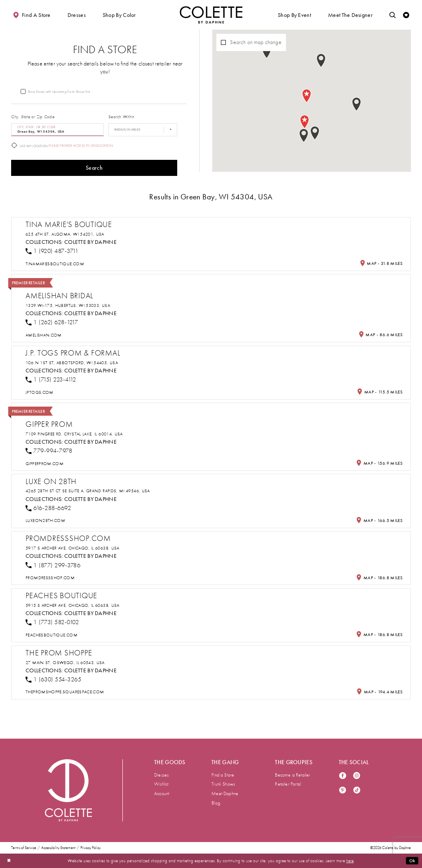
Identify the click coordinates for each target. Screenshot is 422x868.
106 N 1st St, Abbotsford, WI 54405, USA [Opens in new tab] (72, 363)
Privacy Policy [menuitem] (90, 848)
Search (94, 168)
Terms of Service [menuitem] (24, 848)
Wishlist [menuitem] (161, 784)
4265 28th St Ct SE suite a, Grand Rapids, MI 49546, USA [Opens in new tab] (88, 491)
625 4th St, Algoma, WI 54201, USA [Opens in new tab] (65, 234)
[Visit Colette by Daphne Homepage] (68, 790)
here (350, 861)
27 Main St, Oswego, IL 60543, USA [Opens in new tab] (65, 663)
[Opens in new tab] (55, 264)
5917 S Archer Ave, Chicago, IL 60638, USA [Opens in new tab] (73, 548)
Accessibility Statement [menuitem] (58, 848)
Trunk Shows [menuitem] (223, 784)
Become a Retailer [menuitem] (292, 775)
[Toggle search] (393, 15)
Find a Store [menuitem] (223, 775)
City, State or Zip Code (33, 117)
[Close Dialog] (9, 861)
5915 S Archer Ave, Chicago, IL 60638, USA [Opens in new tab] (73, 605)
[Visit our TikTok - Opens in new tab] (357, 791)
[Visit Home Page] (211, 15)
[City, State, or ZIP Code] (57, 130)
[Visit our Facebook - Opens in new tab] (343, 776)
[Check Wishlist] (406, 15)
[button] (77, 15)
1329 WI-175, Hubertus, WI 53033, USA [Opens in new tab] (68, 305)
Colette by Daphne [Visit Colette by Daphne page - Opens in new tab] (90, 242)
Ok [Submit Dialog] (412, 861)
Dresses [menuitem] (161, 775)
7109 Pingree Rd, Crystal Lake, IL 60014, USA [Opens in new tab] (74, 434)
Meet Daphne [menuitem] (225, 793)
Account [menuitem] (162, 793)
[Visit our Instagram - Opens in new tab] (357, 776)
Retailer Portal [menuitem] (288, 784)
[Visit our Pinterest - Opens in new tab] (343, 791)
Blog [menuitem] (216, 803)
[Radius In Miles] (143, 130)
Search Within (121, 117)
